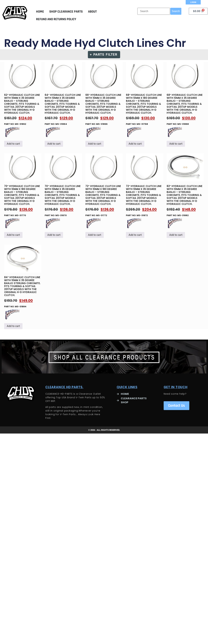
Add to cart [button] (13, 145)
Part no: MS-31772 (104, 186)
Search (176, 11)
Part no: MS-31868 (185, 95)
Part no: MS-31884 (23, 277)
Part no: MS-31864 (63, 95)
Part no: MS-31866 (104, 95)
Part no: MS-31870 (63, 186)
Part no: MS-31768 (145, 95)
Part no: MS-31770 (23, 186)
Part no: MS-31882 (185, 186)
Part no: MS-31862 (23, 95)
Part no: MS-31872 (145, 186)
